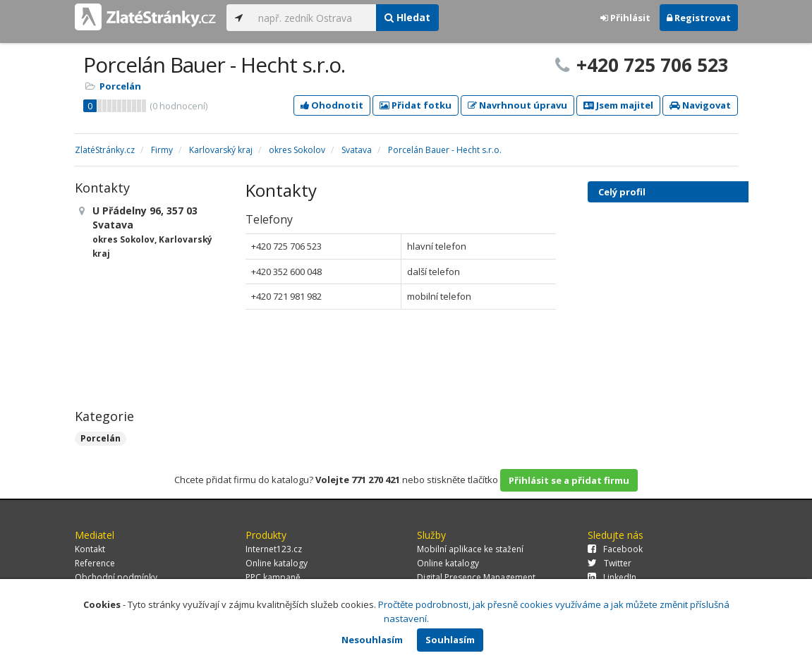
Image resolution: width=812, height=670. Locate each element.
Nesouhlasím (372, 640)
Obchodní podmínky (116, 577)
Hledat (407, 17)
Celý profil (622, 192)
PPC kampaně (273, 577)
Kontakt (90, 549)
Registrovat (699, 18)
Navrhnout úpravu (517, 105)
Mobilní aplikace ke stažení (470, 549)
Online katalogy (277, 563)
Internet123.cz (274, 549)
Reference (95, 563)
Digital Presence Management (476, 577)
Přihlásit (625, 18)
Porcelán (120, 86)
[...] (314, 18)
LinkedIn (612, 577)
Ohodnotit (332, 105)
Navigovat (700, 105)
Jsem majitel (618, 105)
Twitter (610, 563)
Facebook (615, 549)
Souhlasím (450, 640)
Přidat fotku (416, 105)
